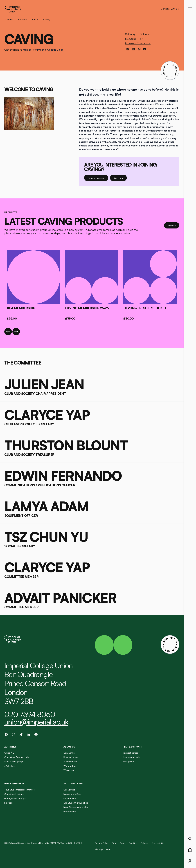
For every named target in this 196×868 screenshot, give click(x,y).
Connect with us (170, 9)
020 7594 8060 (30, 714)
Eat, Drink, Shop (73, 784)
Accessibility (158, 843)
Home (10, 19)
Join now (120, 178)
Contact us (69, 753)
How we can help (131, 757)
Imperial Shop (70, 798)
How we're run (71, 757)
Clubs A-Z (9, 753)
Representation (14, 784)
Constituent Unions (14, 794)
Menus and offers (72, 794)
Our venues (69, 790)
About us (69, 747)
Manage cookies (103, 849)
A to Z (35, 19)
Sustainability (70, 761)
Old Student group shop (76, 803)
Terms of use (119, 843)
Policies (145, 843)
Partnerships (70, 811)
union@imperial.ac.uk (36, 722)
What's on (69, 770)
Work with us (70, 766)
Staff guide (128, 761)
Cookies (133, 843)
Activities (23, 19)
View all (173, 225)
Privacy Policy (102, 843)
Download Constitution (138, 43)
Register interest (98, 178)
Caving (47, 19)
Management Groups (15, 798)
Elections (9, 803)
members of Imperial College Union (43, 50)
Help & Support (132, 747)
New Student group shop (76, 807)
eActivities (9, 766)
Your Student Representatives (19, 790)
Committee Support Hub (17, 757)
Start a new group (14, 761)
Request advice (130, 753)
